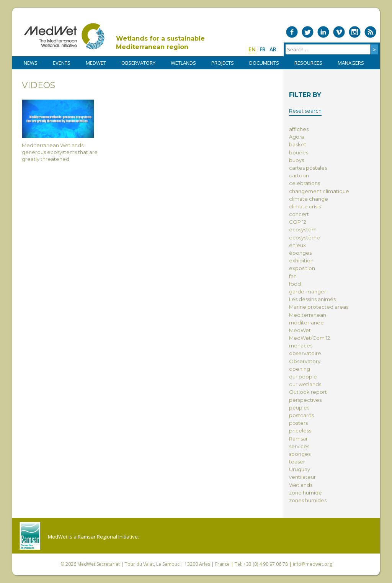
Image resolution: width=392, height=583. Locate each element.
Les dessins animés (312, 299)
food (295, 284)
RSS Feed (370, 32)
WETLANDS (183, 63)
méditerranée (306, 323)
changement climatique (319, 191)
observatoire (305, 353)
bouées (299, 152)
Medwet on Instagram (355, 32)
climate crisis (305, 206)
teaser (297, 462)
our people (303, 377)
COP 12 (298, 222)
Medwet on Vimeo (339, 32)
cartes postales (308, 168)
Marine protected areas (319, 307)
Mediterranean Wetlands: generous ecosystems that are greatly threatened (60, 131)
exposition (302, 268)
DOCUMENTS (264, 63)
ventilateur (302, 477)
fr (263, 49)
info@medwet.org (312, 564)
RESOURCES (308, 63)
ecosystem (303, 229)
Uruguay (300, 469)
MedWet (64, 36)
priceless (300, 431)
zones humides (308, 500)
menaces (301, 346)
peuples (299, 408)
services (299, 446)
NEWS (31, 63)
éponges (300, 253)
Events (62, 63)
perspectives (305, 400)
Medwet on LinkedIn (323, 32)
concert (299, 214)
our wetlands (305, 384)
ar (273, 49)
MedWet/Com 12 (310, 338)
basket (298, 144)
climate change (309, 199)
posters (298, 423)
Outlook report (308, 392)
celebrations (305, 183)
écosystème (305, 237)
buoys (296, 160)
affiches (299, 129)
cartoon (299, 175)
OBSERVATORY (138, 63)
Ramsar (298, 439)
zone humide (305, 493)
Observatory (305, 361)
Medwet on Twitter (308, 32)
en (252, 49)
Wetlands (301, 485)
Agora (296, 137)
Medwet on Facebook (292, 32)
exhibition (301, 260)
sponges (300, 454)
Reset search (305, 111)
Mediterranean (308, 315)
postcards (301, 415)
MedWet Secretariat (99, 564)
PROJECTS (223, 63)
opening (300, 369)
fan (293, 276)
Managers (351, 63)
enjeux (297, 245)
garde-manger (308, 291)
